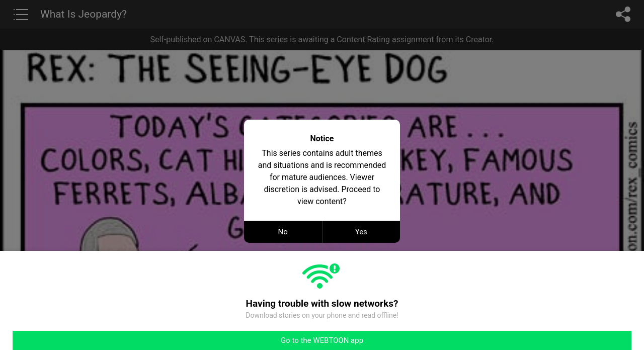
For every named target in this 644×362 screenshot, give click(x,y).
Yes (361, 232)
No (283, 232)
